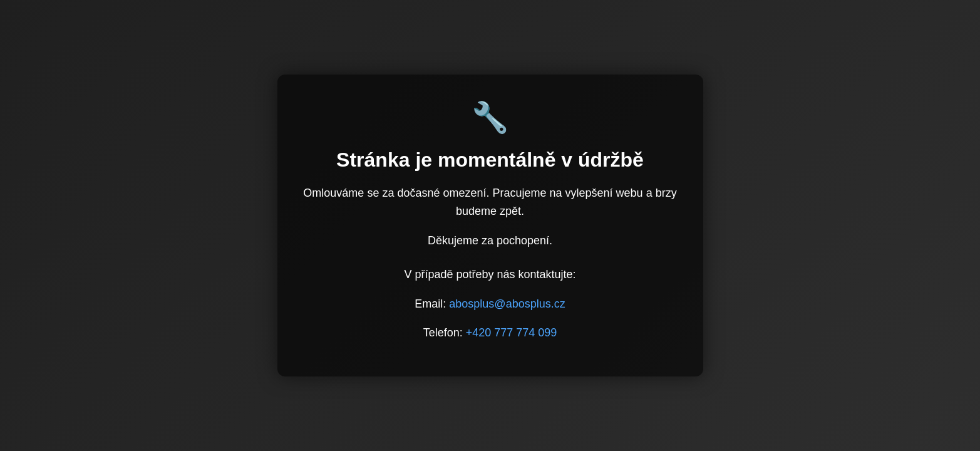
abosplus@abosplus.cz (507, 304)
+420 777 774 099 (512, 333)
